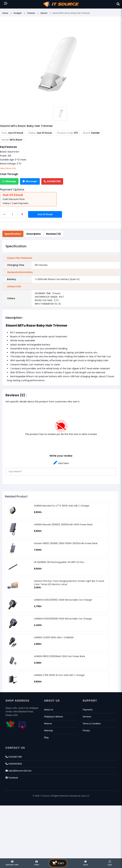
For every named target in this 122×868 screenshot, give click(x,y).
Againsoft (85, 796)
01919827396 (52, 181)
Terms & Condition (92, 724)
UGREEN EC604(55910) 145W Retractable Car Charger (63, 600)
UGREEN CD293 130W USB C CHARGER (54, 637)
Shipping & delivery (54, 717)
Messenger (30, 181)
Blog (46, 737)
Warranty (48, 731)
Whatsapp (9, 181)
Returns (48, 724)
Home (5, 13)
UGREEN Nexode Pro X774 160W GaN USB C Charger (62, 506)
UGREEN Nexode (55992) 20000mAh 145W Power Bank (63, 525)
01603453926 (14, 764)
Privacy (86, 731)
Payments (88, 710)
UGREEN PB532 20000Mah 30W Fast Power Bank (60, 656)
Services (87, 717)
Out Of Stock (45, 214)
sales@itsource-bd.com (18, 771)
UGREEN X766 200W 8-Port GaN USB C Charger (59, 675)
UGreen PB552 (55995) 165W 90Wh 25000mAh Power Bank (66, 543)
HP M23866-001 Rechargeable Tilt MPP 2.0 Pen (59, 562)
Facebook (12, 778)
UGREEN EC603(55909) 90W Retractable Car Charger (63, 619)
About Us (49, 710)
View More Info (8, 168)
